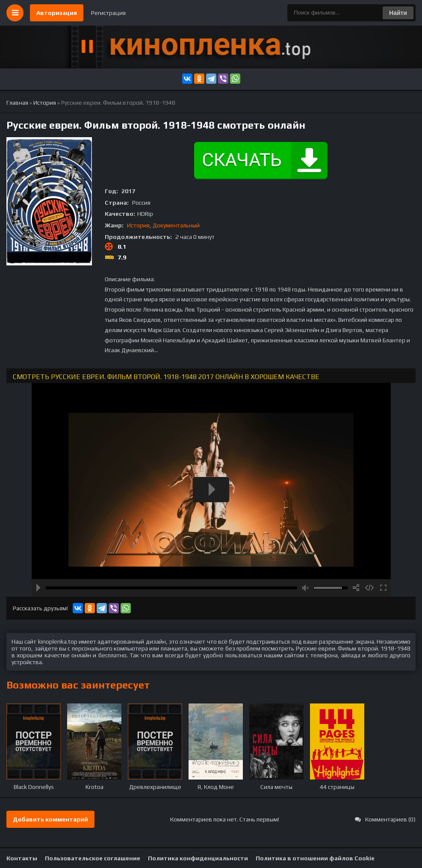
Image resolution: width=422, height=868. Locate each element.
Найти (398, 13)
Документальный (176, 225)
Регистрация (108, 13)
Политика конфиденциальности (198, 858)
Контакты (22, 858)
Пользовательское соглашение (93, 858)
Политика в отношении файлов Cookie (315, 858)
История (138, 225)
